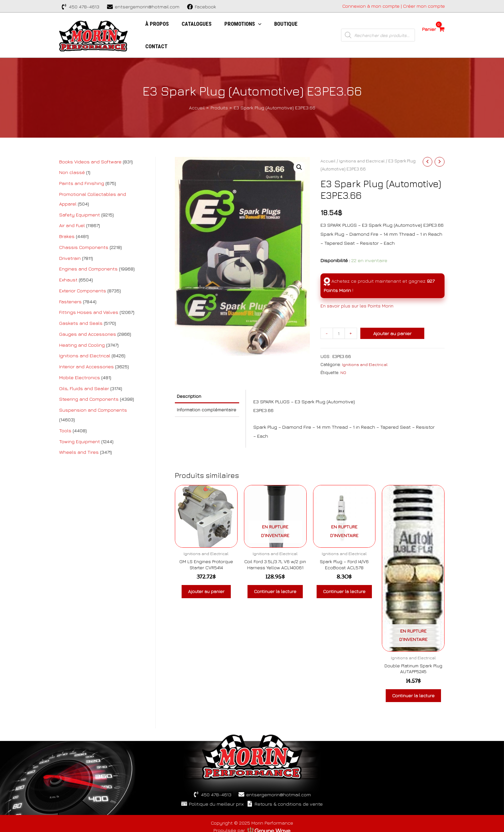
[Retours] (287, 795)
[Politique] (210, 795)
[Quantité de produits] (339, 314)
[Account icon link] (394, 6)
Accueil (328, 142)
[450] (80, 7)
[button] (299, 149)
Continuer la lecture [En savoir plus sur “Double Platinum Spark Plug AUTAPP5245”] (413, 682)
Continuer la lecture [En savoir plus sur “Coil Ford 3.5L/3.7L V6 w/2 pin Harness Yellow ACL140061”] (275, 585)
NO (343, 353)
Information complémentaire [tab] (197, 396)
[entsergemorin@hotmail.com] (143, 7)
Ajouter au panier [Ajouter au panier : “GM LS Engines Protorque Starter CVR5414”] (206, 575)
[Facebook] (202, 7)
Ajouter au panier (393, 314)
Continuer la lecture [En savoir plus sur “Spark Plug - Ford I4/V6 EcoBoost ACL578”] (344, 578)
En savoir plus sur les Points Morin (359, 287)
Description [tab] (192, 378)
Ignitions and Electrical (362, 142)
